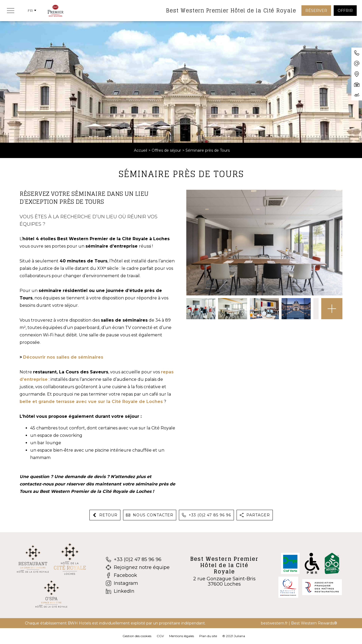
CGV (160, 636)
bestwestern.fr (274, 623)
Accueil (141, 150)
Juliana (239, 636)
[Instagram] (138, 583)
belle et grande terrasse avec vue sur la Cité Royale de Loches (91, 402)
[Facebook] (138, 575)
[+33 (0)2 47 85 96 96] (138, 559)
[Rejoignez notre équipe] (138, 567)
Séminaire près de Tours (208, 150)
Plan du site (208, 636)
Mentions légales (182, 636)
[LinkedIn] (138, 591)
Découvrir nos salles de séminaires (63, 357)
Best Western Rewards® (314, 623)
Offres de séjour (166, 150)
